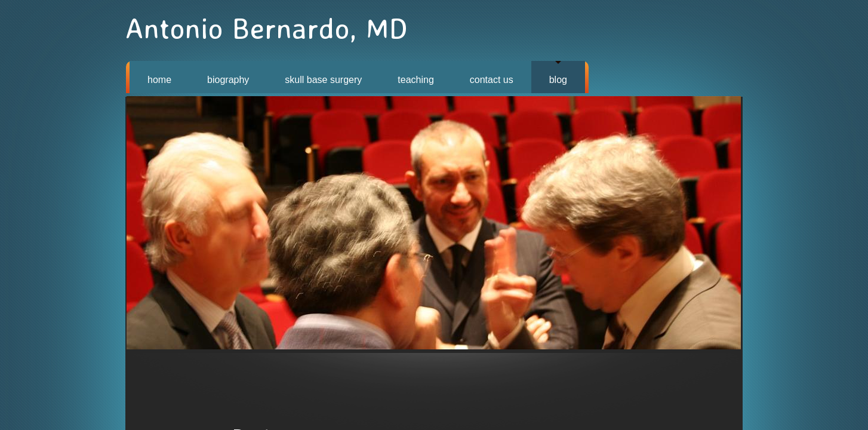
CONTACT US (492, 80)
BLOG (558, 80)
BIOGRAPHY (228, 80)
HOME (159, 80)
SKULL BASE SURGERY (323, 80)
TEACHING (416, 80)
